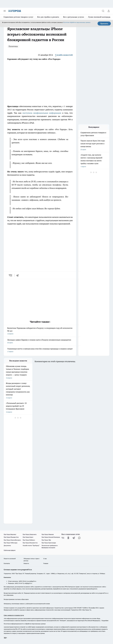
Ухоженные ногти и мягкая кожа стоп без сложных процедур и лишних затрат (40, 350)
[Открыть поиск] (103, 11)
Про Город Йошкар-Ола (11, 537)
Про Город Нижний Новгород (51, 537)
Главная (46, 563)
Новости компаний (10, 559)
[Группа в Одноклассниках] (68, 538)
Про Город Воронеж (10, 534)
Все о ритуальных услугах (74, 17)
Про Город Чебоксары (11, 543)
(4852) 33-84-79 (19, 583)
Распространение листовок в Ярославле (16, 599)
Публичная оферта (10, 550)
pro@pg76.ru (32, 581)
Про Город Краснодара (49, 543)
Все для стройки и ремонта (48, 17)
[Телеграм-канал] (74, 538)
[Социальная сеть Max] (79, 538)
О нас (45, 559)
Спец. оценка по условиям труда (14, 615)
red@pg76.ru (28, 583)
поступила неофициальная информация (42, 113)
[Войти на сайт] (109, 11)
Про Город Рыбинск (29, 540)
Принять (104, 24)
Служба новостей (64, 55)
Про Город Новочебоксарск (12, 540)
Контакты (7, 563)
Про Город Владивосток (30, 543)
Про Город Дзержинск (30, 534)
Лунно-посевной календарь (99, 17)
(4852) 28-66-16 (23, 581)
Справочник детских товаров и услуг (18, 17)
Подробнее (105, 621)
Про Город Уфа (46, 540)
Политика (13, 46)
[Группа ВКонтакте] (63, 538)
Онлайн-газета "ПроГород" (31, 545)
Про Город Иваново (48, 534)
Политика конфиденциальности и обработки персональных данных (25, 624)
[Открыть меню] (5, 11)
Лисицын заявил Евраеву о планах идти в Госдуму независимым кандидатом (40, 341)
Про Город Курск (28, 537)
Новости (26, 563)
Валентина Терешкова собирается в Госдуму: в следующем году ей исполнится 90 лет (40, 331)
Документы (7, 545)
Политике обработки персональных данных (77, 22)
